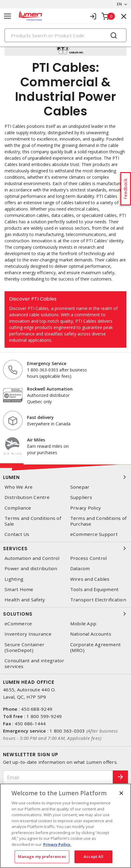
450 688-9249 (37, 709)
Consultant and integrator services (34, 663)
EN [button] (119, 4)
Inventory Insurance (28, 634)
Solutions (65, 614)
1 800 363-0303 (67, 731)
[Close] (121, 793)
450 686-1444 (30, 723)
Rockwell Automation (50, 389)
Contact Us (17, 534)
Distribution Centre (27, 497)
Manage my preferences (42, 856)
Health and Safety (25, 600)
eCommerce (18, 624)
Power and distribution (31, 569)
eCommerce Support (94, 534)
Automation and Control (32, 558)
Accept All (93, 856)
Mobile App (83, 624)
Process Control (89, 558)
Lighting (14, 579)
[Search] (65, 35)
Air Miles (36, 440)
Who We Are (19, 487)
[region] (65, 826)
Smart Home (19, 589)
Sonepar (80, 487)
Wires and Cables (90, 579)
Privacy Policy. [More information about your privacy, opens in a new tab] (57, 844)
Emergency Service (47, 363)
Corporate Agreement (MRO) (96, 647)
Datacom (80, 569)
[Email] (58, 777)
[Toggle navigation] (8, 16)
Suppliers (81, 497)
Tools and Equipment (95, 589)
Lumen (65, 477)
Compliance (18, 508)
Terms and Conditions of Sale (33, 521)
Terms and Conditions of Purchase (98, 521)
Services (65, 548)
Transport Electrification (98, 600)
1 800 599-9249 (44, 716)
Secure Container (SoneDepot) (24, 647)
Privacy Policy (86, 508)
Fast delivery (40, 417)
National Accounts (91, 634)
